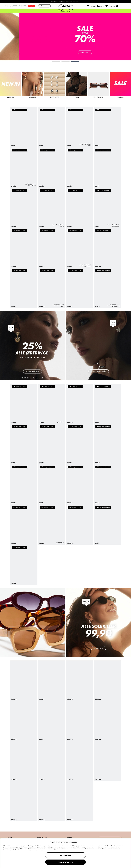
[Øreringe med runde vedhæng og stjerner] (24, 484)
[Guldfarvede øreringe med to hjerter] (107, 167)
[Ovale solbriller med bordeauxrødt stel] (52, 681)
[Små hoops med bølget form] (79, 404)
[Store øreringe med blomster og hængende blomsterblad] (52, 484)
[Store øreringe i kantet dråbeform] (107, 444)
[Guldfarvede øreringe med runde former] (79, 208)
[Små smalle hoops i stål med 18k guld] (52, 288)
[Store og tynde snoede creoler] (52, 127)
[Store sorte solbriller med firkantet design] (52, 721)
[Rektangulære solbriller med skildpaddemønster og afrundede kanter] (107, 681)
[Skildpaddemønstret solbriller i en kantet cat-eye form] (52, 761)
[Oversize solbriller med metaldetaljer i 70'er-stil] (107, 721)
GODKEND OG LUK (65, 862)
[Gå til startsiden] (66, 6)
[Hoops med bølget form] (24, 404)
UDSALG (31, 6)
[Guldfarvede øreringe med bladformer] (24, 248)
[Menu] (7, 6)
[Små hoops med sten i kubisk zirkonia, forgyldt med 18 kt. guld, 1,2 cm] (24, 167)
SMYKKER (23, 6)
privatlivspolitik (35, 850)
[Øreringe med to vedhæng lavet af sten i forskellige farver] (52, 167)
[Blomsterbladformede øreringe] (52, 444)
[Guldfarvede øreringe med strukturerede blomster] (24, 288)
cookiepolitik (52, 850)
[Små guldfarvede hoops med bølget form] (52, 248)
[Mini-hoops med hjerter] (79, 484)
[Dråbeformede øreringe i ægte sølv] (52, 404)
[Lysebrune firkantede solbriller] (79, 801)
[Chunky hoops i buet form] (24, 565)
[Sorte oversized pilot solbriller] (79, 681)
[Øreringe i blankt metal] (107, 524)
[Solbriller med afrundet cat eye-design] (24, 761)
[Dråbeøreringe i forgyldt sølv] (107, 288)
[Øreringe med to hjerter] (107, 484)
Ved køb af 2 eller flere (65, 12)
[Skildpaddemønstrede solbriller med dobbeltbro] (79, 721)
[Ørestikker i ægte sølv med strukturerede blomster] (52, 524)
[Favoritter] (111, 6)
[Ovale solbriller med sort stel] (107, 761)
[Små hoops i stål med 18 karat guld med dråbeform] (79, 127)
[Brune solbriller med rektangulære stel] (79, 761)
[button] (101, 6)
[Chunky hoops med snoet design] (24, 444)
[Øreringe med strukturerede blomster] (107, 404)
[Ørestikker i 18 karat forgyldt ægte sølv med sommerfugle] (79, 248)
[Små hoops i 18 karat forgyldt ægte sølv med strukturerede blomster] (107, 208)
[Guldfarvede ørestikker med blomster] (107, 248)
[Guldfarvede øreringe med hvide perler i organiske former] (24, 127)
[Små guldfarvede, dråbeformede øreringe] (79, 288)
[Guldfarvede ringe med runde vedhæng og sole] (79, 167)
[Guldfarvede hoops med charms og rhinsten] (24, 208)
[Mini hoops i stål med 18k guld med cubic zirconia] (52, 208)
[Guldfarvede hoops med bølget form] (107, 127)
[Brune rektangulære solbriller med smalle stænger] (52, 801)
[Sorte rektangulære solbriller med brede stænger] (24, 801)
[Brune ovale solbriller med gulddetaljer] (24, 681)
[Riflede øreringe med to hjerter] (24, 524)
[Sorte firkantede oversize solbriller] (24, 721)
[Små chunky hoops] (79, 444)
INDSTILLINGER (65, 855)
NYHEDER (13, 6)
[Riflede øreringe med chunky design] (79, 524)
